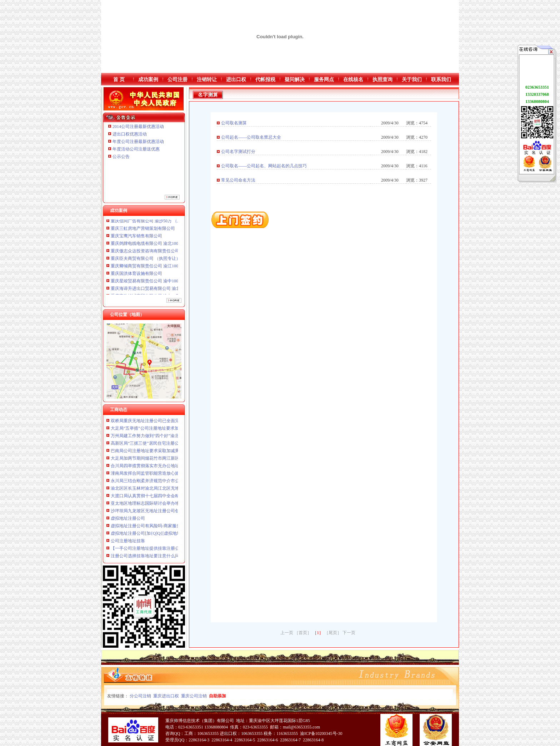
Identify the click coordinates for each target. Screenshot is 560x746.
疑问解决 (295, 80)
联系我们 (441, 80)
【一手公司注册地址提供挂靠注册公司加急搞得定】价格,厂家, (170, 550)
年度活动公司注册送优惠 (136, 149)
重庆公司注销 (194, 696)
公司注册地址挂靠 (128, 543)
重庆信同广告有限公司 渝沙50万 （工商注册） (155, 223)
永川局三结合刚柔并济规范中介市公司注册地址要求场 (162, 483)
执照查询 (382, 80)
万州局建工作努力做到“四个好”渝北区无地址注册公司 (162, 438)
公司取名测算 (234, 123)
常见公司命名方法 (238, 180)
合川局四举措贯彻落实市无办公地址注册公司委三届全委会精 (169, 468)
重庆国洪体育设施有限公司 (136, 276)
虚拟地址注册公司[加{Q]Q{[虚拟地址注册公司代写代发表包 (167, 535)
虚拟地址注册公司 (128, 520)
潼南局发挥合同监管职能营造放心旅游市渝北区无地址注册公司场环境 (177, 475)
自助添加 (217, 696)
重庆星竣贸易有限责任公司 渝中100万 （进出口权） (160, 283)
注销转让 (207, 80)
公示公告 (121, 157)
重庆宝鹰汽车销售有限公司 (136, 238)
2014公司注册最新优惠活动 (138, 127)
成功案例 (148, 80)
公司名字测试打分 (238, 152)
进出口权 (236, 80)
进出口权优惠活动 (130, 134)
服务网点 (324, 80)
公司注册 (177, 80)
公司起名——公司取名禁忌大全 (251, 137)
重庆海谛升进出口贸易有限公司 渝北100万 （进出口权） (164, 291)
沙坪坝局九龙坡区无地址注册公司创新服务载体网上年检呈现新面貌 (175, 513)
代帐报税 (265, 80)
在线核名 (353, 80)
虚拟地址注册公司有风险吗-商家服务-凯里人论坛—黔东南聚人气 (172, 528)
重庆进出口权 (166, 696)
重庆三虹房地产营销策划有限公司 (143, 231)
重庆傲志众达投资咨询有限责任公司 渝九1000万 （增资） (165, 253)
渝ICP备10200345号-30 (321, 733)
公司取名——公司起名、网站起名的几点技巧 (264, 166)
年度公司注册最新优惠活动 (138, 142)
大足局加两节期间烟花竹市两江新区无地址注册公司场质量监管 (171, 460)
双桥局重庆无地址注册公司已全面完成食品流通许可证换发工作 (171, 423)
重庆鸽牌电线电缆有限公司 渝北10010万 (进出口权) (159, 246)
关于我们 (412, 80)
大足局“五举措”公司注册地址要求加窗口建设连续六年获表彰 (168, 430)
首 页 (119, 80)
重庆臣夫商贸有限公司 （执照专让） (146, 261)
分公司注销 (140, 696)
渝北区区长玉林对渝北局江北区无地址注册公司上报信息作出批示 (173, 490)
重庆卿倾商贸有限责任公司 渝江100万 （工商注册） (160, 268)
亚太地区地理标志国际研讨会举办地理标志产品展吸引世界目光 (171, 505)
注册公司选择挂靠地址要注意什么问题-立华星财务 (159, 558)
